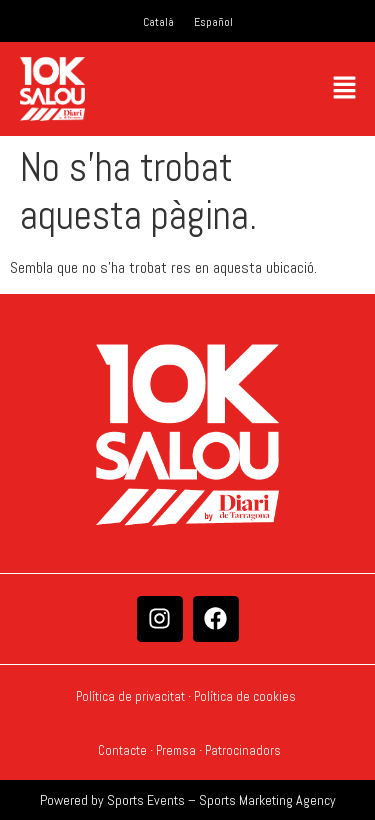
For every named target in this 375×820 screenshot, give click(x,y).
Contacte (122, 750)
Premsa (176, 750)
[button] (345, 88)
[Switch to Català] (158, 22)
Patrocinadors (243, 750)
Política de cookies (246, 696)
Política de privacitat (130, 696)
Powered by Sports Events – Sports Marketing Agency (188, 800)
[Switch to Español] (213, 22)
